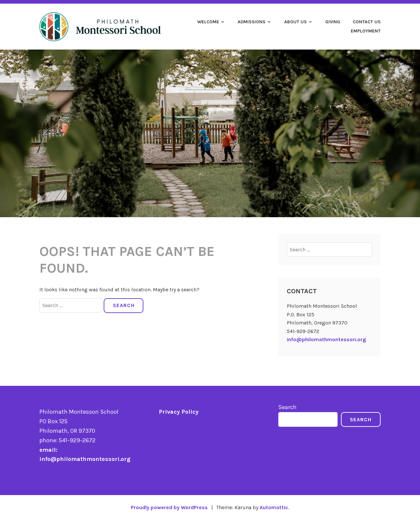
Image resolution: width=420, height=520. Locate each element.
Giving (333, 22)
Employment (366, 31)
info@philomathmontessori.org (326, 339)
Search (287, 407)
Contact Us (367, 22)
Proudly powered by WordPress (169, 507)
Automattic (274, 507)
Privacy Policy (179, 412)
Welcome (208, 22)
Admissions (252, 22)
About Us (295, 22)
